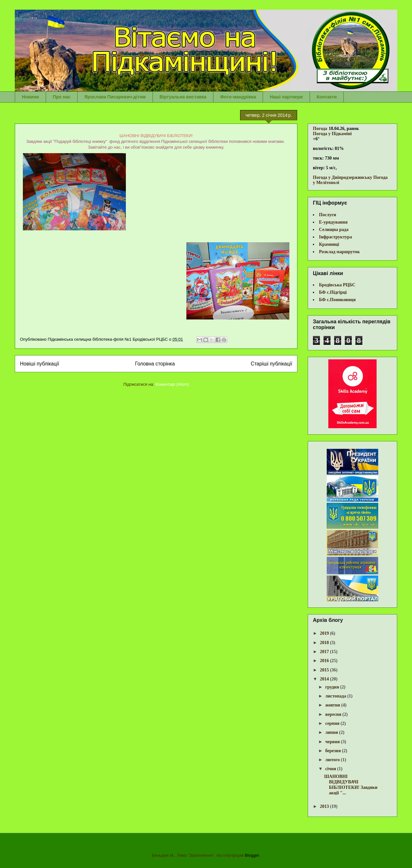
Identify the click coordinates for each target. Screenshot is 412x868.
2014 (325, 679)
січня (331, 769)
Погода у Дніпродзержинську (342, 177)
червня (333, 742)
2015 (325, 670)
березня (333, 751)
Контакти (327, 97)
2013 (325, 806)
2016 (325, 661)
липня (332, 732)
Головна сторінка (155, 364)
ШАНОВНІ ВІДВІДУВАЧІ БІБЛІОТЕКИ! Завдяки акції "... (351, 785)
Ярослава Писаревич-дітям (115, 97)
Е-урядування (333, 222)
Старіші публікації (272, 364)
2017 (325, 652)
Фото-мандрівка (238, 97)
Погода (320, 129)
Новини (30, 97)
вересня (334, 714)
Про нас (62, 97)
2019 (325, 633)
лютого (333, 760)
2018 (325, 643)
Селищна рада (334, 230)
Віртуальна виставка (183, 97)
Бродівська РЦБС (337, 285)
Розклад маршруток (339, 252)
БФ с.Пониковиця (337, 300)
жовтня (333, 705)
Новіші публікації (40, 364)
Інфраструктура (335, 237)
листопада (336, 696)
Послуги (328, 215)
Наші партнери (286, 97)
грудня (332, 687)
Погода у (332, 134)
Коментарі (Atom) (172, 384)
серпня (333, 723)
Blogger (252, 855)
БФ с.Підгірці (333, 292)
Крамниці (329, 244)
